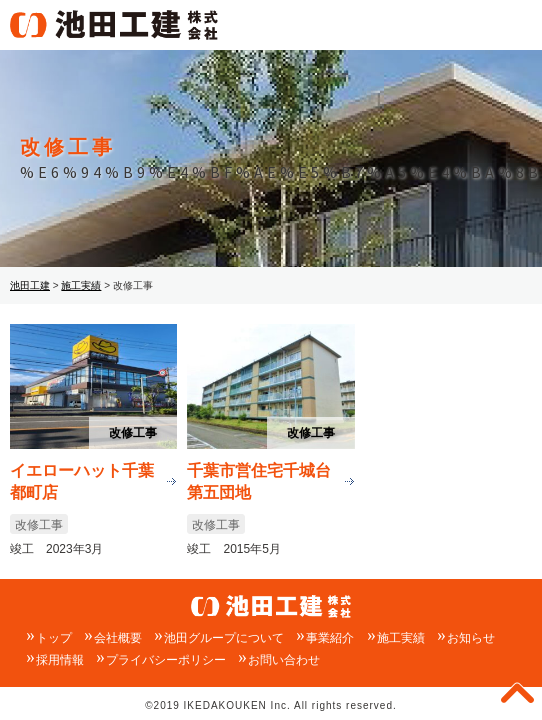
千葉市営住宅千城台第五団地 (259, 481)
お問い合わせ (284, 660)
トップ (54, 638)
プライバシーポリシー (166, 660)
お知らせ (471, 638)
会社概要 (118, 638)
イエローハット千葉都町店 (82, 481)
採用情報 (60, 660)
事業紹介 (330, 638)
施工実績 (401, 638)
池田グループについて (224, 638)
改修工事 (133, 433)
